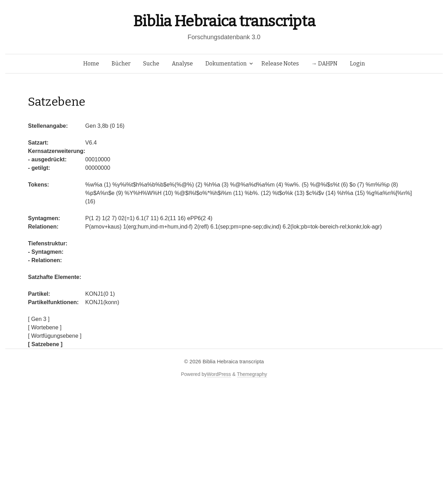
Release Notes (280, 64)
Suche (151, 64)
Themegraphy (252, 374)
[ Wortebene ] (45, 327)
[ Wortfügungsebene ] (55, 336)
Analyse (182, 64)
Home (91, 64)
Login (358, 64)
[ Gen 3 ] (39, 319)
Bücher (121, 64)
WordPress (219, 374)
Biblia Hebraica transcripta (224, 21)
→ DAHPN (324, 64)
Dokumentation (226, 64)
